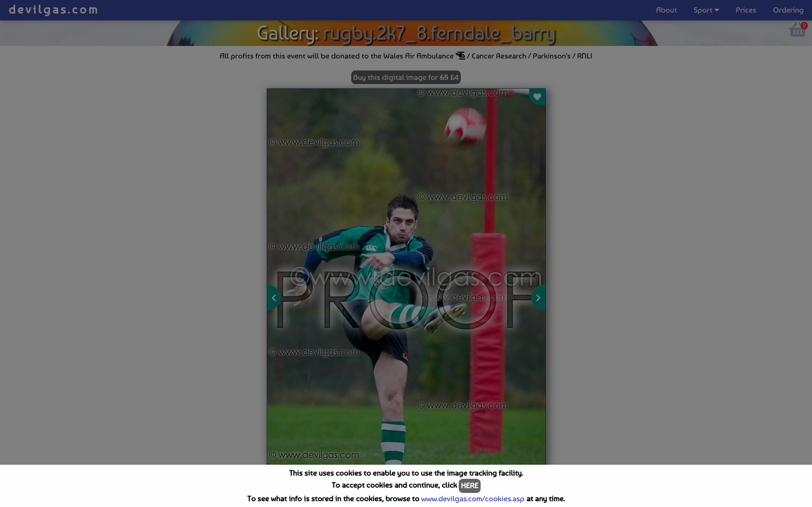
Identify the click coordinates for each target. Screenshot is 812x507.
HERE (469, 486)
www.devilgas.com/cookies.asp (473, 499)
